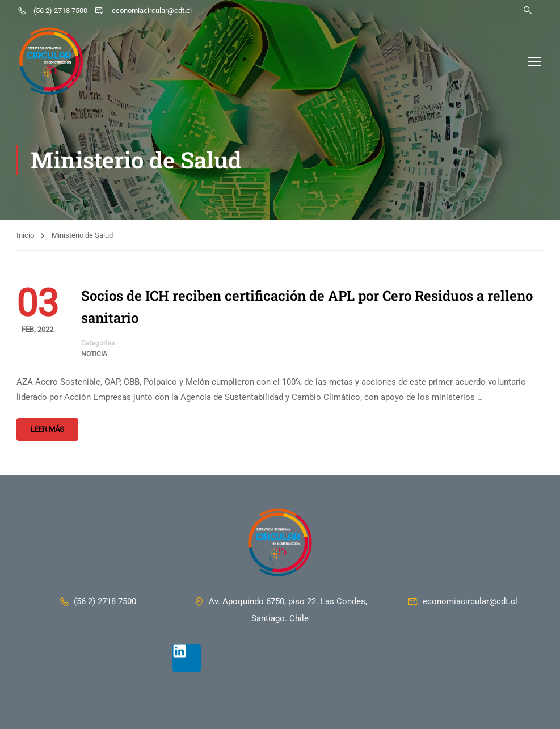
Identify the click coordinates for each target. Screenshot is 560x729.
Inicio (25, 235)
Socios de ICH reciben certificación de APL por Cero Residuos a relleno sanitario (307, 306)
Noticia (94, 354)
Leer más (47, 429)
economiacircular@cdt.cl (143, 10)
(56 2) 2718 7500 (52, 10)
